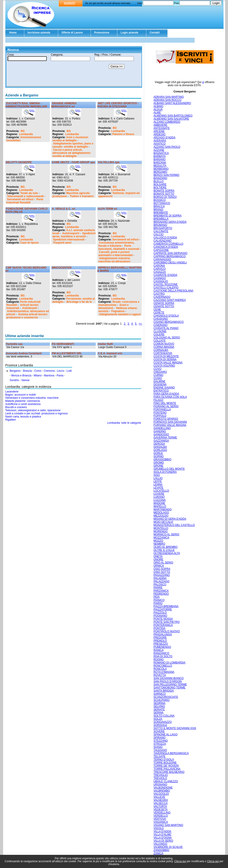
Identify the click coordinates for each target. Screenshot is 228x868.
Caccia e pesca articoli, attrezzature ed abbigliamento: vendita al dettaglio (72, 153)
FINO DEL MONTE (165, 403)
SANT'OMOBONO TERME (169, 688)
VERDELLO (161, 816)
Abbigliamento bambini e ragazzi (120, 314)
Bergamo (15, 371)
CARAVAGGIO (162, 259)
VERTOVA (160, 819)
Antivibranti (30, 308)
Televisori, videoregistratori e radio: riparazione (33, 410)
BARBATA (159, 156)
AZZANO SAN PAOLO (167, 147)
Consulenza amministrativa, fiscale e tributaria (116, 244)
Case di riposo (30, 243)
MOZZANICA (161, 538)
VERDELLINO (162, 813)
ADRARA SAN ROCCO (167, 100)
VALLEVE (159, 797)
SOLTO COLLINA (164, 716)
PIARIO (158, 603)
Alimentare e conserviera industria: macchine (32, 398)
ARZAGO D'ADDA (164, 138)
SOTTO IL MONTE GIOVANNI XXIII (175, 728)
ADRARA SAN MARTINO (169, 97)
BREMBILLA (161, 219)
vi (203, 82)
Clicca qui (180, 861)
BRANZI (158, 209)
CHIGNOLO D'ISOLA (166, 316)
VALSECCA (160, 803)
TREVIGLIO (161, 775)
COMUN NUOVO (164, 344)
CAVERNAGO (162, 297)
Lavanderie (12, 392)
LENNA (158, 484)
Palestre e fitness (123, 134)
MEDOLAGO (161, 513)
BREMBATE (161, 213)
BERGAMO (160, 172)
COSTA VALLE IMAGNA (168, 363)
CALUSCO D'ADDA (165, 238)
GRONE (158, 466)
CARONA (159, 266)
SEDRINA (159, 703)
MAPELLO (160, 506)
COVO (157, 369)
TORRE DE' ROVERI (166, 766)
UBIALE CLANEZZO (166, 781)
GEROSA (159, 444)
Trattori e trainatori (82, 196)
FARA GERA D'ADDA (166, 394)
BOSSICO (160, 200)
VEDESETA (160, 810)
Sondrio (14, 380)
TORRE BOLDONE (165, 763)
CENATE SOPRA (164, 303)
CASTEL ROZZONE (165, 284)
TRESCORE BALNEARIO (169, 772)
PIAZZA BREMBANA (166, 606)
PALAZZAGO (161, 581)
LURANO (159, 497)
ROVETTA (160, 675)
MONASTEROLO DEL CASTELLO (174, 525)
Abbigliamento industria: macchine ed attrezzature (114, 260)
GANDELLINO (162, 428)
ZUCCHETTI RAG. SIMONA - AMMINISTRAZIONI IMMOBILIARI (26, 105)
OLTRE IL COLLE (164, 550)
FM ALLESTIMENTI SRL (67, 353)
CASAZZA (160, 272)
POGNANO (160, 616)
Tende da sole (29, 193)
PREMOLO (160, 641)
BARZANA (160, 163)
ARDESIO (159, 134)
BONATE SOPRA (164, 191)
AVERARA (160, 141)
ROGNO (158, 659)
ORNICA (159, 566)
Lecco (61, 371)
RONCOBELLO (163, 666)
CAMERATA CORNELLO (168, 244)
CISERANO (160, 325)
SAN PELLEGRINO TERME (170, 684)
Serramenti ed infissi (20, 199)
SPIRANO (159, 738)
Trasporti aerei (62, 243)
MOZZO (158, 541)
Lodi (69, 371)
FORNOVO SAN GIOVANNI (170, 422)
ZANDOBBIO (161, 850)
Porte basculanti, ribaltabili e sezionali (119, 247)
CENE (157, 309)
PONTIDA (159, 628)
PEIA (156, 597)
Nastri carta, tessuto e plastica (23, 417)
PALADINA (160, 578)
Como (38, 371)
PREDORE (160, 638)
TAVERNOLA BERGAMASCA (171, 753)
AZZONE (159, 150)
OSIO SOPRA (162, 569)
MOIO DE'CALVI (163, 522)
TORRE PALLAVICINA (167, 769)
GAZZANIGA (161, 441)
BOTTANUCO (162, 203)
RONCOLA (160, 669)
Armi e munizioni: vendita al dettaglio (70, 139)
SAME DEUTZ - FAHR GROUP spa (73, 162)
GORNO (158, 456)
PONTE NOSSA (163, 619)
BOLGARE (160, 184)
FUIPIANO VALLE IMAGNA (170, 425)
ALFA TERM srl (108, 209)
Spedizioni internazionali (69, 240)
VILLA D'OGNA (163, 838)
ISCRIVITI (70, 3)
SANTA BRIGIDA (164, 691)
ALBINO (158, 106)
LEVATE (158, 488)
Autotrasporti (71, 233)
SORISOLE (160, 725)
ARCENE (159, 131)
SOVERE (159, 731)
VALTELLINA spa (109, 162)
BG (23, 131)
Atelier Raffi (105, 344)
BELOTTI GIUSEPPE (19, 162)
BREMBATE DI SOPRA (167, 216)
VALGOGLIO (161, 794)
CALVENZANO (162, 241)
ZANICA (158, 853)
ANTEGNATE (161, 128)
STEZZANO (161, 741)
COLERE (159, 334)
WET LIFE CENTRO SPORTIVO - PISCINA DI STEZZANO (118, 105)
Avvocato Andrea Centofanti (24, 353)
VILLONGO (160, 844)
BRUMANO (160, 225)
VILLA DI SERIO (163, 841)
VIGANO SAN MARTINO (168, 825)
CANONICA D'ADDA (166, 247)
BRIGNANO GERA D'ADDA (170, 222)
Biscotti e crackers (16, 407)
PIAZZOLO (160, 613)
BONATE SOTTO (164, 194)
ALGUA (158, 109)
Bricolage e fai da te (79, 302)
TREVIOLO (160, 778)
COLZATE (159, 341)
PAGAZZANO (162, 575)
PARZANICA (161, 591)
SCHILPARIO (161, 700)
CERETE (159, 313)
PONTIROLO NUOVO (167, 631)
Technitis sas (14, 344)
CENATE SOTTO (164, 306)
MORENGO (160, 531)
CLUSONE (160, 331)
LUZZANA (160, 500)
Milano (38, 376)
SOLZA (158, 719)
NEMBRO (159, 544)
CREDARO (160, 372)
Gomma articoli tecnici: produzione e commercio (27, 316)
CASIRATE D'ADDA (165, 275)
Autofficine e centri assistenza (23, 404)
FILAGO (158, 400)
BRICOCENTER (62, 268)
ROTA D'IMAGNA (164, 672)
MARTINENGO (162, 509)
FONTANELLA (162, 409)
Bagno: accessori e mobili (21, 395)
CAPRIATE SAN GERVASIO (170, 253)
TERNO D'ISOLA (164, 759)
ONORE (158, 559)
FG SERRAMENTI (63, 344)
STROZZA (160, 744)
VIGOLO (159, 828)
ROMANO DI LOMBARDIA (169, 663)
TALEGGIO (160, 750)
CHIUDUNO (161, 319)
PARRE (158, 588)
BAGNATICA (161, 153)
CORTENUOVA (163, 353)
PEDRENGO (161, 594)
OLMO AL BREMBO (165, 547)
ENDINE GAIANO (164, 388)
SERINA (158, 713)
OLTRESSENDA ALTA (167, 553)
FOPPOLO (160, 416)
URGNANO (160, 785)
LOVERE (159, 494)
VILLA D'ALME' (162, 835)
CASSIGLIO (161, 281)
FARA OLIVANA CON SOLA (170, 397)
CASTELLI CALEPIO (166, 288)
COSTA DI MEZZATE (166, 356)
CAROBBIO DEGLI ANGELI (170, 263)
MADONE (159, 503)
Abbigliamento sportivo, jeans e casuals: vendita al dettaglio (73, 145)
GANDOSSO (161, 434)
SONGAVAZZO (163, 722)
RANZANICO (161, 653)
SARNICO (160, 694)
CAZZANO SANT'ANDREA (170, 300)
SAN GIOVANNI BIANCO (168, 678)
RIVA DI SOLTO (163, 656)
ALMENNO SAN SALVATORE (171, 119)
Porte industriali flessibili (25, 201)
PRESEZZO (161, 644)
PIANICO (159, 600)
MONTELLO (161, 528)
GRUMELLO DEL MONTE (169, 469)
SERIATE (159, 709)
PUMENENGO (162, 647)
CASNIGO (160, 278)
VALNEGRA (161, 800)
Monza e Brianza (21, 376)
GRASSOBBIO (162, 459)
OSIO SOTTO (162, 572)
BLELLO (158, 181)
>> (141, 324)
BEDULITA (160, 166)
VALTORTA (160, 806)
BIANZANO (160, 178)
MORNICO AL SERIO (166, 534)
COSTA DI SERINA (165, 359)
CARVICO (159, 269)
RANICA (158, 650)
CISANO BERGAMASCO (168, 322)
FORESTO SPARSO (166, 419)
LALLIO (158, 478)
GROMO (159, 463)
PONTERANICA (163, 625)
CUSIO (158, 378)
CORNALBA (161, 350)
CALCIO (158, 234)
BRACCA (159, 206)
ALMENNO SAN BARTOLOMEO (173, 116)
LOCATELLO (161, 491)
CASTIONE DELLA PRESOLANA (173, 291)
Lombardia (26, 134)
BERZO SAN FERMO (166, 175)
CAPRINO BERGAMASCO (169, 256)
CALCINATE (161, 231)
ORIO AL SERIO (163, 563)
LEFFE (158, 481)
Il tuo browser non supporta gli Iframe (74, 70)
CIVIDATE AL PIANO (166, 328)
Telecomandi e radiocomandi (25, 196)
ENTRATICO (161, 391)
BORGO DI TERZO (165, 197)
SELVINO (159, 706)
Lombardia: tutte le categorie (124, 423)
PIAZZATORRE (163, 609)
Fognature (118, 311)
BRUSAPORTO (163, 228)
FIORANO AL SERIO (166, 406)
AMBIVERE (160, 125)
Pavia (60, 376)
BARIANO (159, 159)
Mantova (49, 376)
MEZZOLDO (161, 516)
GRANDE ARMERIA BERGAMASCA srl (64, 105)
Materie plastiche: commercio (23, 401)
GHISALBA (160, 447)
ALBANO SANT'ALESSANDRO (172, 103)
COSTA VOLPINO (164, 366)
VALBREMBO (162, 791)
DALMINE (159, 381)
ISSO (157, 475)
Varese (25, 380)
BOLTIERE (160, 188)
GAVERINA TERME (165, 438)
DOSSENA (160, 384)
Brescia (27, 371)
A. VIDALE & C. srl (64, 209)
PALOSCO (160, 584)
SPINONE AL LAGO (165, 734)
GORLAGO (160, 450)
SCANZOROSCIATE (166, 697)
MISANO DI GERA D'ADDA (170, 519)
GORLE (158, 453)
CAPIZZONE (161, 250)
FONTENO (160, 413)
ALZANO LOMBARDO (167, 122)
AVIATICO (159, 144)
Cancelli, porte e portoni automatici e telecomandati (116, 254)
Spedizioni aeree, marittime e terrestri (74, 235)
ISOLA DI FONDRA (165, 472)
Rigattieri (11, 420)
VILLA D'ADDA (162, 831)
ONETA (158, 556)
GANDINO (160, 431)
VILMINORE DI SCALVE (168, 847)
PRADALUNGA (163, 634)
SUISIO (158, 747)
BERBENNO (161, 169)
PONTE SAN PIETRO (166, 622)
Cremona (49, 371)
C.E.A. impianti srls (110, 353)
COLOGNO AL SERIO (167, 338)
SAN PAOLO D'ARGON (168, 681)
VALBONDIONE (163, 788)
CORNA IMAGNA (164, 347)
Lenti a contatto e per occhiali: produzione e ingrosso (37, 413)
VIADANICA (161, 822)
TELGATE (159, 756)
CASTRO (159, 294)
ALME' (157, 113)
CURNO (158, 375)
